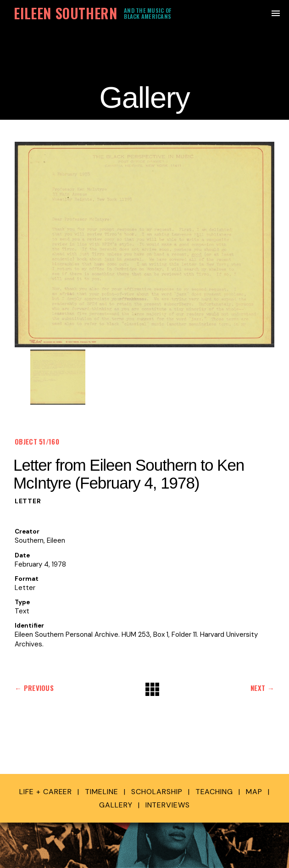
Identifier (29, 626)
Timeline (102, 792)
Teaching (214, 792)
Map (254, 792)
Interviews (168, 805)
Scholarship (157, 792)
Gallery (116, 805)
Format (27, 579)
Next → (262, 688)
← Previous (34, 688)
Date (22, 555)
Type (22, 602)
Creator (27, 531)
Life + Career (46, 792)
